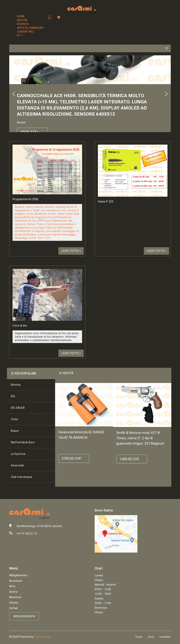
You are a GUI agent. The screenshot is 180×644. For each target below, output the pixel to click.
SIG (13, 396)
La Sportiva (18, 454)
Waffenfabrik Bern (23, 442)
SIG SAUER (18, 408)
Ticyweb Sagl (42, 637)
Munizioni (15, 597)
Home (21, 16)
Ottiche (14, 603)
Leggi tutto (71, 251)
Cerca (151, 637)
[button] (30, 36)
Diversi (13, 592)
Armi (12, 586)
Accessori (16, 581)
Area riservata (24, 616)
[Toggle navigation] (164, 10)
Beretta (16, 385)
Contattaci (25, 32)
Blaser (15, 431)
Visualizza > (29, 132)
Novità (22, 20)
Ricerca (23, 24)
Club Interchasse (21, 477)
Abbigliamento (18, 575)
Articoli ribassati (30, 28)
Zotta (14, 419)
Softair (14, 608)
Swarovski (17, 465)
